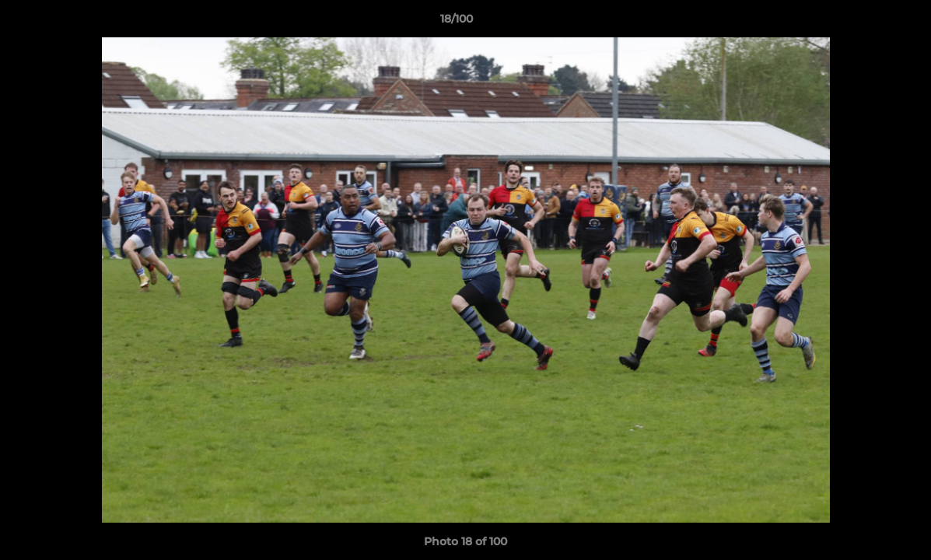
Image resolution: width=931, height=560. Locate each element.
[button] (866, 23)
